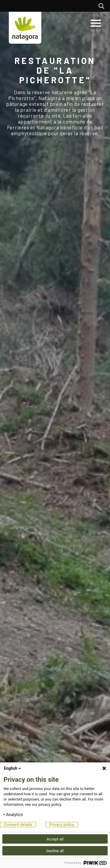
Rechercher (103, 6)
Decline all (55, 851)
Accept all (55, 839)
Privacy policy (62, 825)
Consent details (18, 825)
